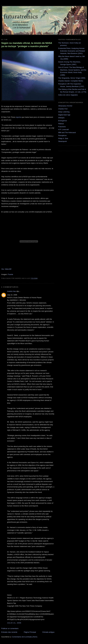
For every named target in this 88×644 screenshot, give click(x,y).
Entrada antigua (48, 632)
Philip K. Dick (63, 138)
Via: (6, 269)
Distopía (61, 118)
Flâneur (61, 124)
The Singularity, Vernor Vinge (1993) (72, 78)
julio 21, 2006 (14, 623)
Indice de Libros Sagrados (68, 95)
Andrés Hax (12, 291)
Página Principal (30, 632)
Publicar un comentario (10, 628)
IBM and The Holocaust (67, 132)
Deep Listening (64, 112)
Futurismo (62, 127)
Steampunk (63, 141)
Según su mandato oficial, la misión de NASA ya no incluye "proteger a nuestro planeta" (27, 45)
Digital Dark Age (64, 115)
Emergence (63, 121)
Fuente (10, 274)
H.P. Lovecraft (63, 129)
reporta (18, 117)
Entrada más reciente (9, 632)
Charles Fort (63, 109)
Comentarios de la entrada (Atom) (25, 637)
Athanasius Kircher (65, 106)
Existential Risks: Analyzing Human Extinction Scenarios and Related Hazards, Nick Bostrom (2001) (72, 51)
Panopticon (62, 135)
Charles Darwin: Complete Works (71, 81)
